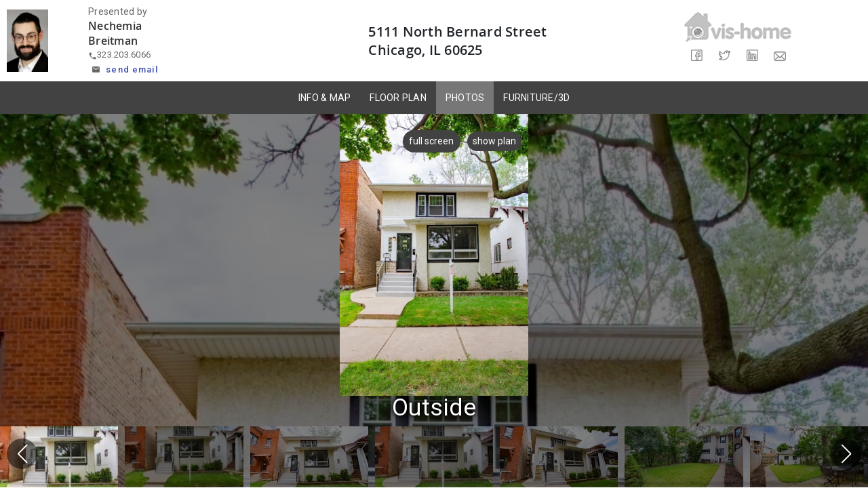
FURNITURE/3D (536, 98)
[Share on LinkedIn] (752, 56)
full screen (428, 141)
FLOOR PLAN (398, 98)
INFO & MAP (325, 98)
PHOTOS (465, 98)
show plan (494, 141)
